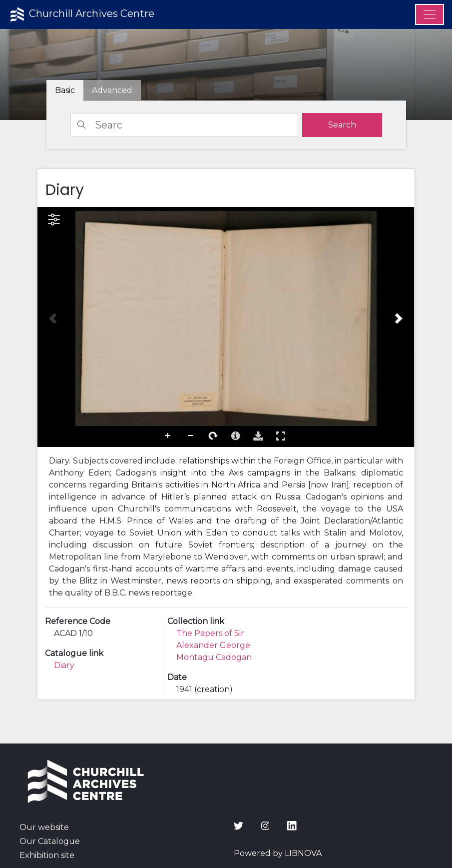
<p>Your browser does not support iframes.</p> (226, 327)
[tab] (112, 90)
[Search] (184, 125)
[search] (342, 125)
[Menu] (430, 14)
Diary (64, 665)
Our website (44, 827)
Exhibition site (47, 855)
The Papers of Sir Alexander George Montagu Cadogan (214, 645)
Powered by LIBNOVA (278, 853)
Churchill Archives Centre (81, 14)
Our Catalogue (50, 841)
